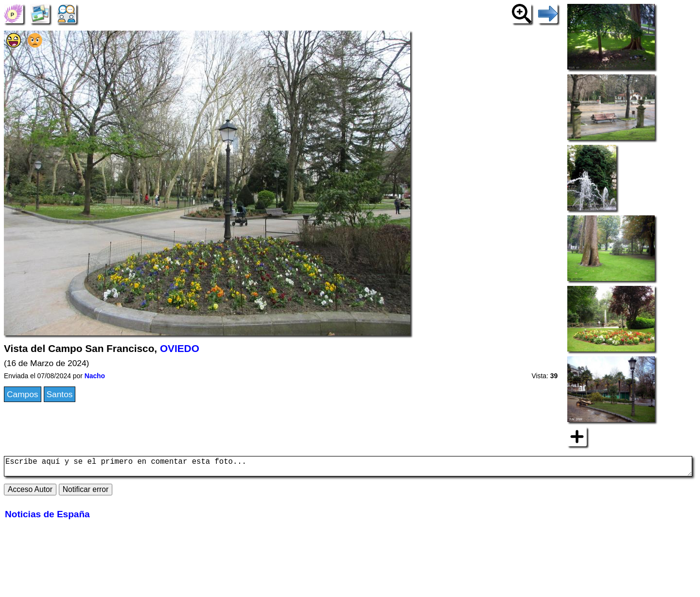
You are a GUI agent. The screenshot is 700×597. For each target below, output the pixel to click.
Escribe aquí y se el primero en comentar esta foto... (348, 468)
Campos (23, 394)
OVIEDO (180, 348)
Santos (60, 394)
